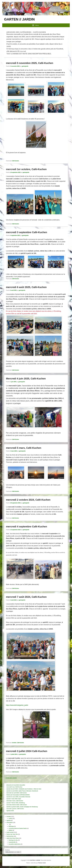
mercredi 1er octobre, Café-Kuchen (26, 169)
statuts (10, 830)
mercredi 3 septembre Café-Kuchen (27, 232)
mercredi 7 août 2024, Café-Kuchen (26, 597)
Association (10, 822)
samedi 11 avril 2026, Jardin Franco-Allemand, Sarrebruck (22, 791)
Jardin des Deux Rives (13, 838)
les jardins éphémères (15, 844)
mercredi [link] (9, 179)
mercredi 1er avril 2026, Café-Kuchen (17, 793)
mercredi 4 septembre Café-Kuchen (27, 527)
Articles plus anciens (10, 778)
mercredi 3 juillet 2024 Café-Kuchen (27, 751)
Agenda (9, 820)
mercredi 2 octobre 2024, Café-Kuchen (28, 500)
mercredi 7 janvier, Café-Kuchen (15, 809)
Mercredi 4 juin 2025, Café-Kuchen (26, 379)
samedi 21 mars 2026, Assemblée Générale (18, 797)
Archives (7, 850)
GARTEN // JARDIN (19, 19)
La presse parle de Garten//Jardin (18, 828)
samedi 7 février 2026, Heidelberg (16, 803)
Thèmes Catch (42, 863)
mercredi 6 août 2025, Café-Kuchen (26, 287)
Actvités (14, 743)
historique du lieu (13, 840)
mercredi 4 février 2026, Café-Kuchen (17, 805)
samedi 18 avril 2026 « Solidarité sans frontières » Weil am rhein (24, 789)
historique (11, 826)
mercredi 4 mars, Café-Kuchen (15, 801)
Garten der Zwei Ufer (12, 834)
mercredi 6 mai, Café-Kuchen (14, 787)
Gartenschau (10, 836)
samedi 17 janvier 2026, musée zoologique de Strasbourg (22, 807)
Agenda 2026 (10, 811)
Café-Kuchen (15, 161)
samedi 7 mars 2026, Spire (14, 799)
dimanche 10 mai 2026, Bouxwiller (16, 785)
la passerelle (12, 842)
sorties (10, 819)
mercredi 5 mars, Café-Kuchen (24, 448)
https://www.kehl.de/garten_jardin (17, 705)
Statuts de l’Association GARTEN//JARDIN (18, 795)
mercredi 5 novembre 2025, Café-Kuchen (30, 63)
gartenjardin (25, 66)
